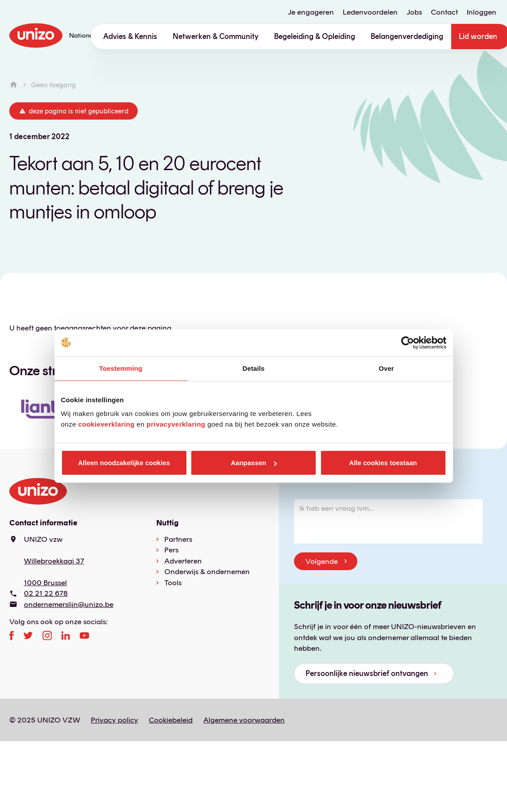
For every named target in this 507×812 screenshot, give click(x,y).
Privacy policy (114, 720)
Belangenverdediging (407, 36)
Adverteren (183, 561)
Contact (444, 12)
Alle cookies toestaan (383, 463)
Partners (178, 539)
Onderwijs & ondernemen (207, 571)
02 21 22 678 (46, 593)
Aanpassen (254, 463)
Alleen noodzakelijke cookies (124, 463)
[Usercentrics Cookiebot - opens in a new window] (408, 342)
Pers (171, 550)
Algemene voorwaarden (244, 720)
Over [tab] (386, 368)
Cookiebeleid (171, 720)
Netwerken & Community (216, 36)
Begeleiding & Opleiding (315, 36)
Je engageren (311, 12)
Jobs (414, 12)
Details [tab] (254, 368)
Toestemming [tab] (121, 368)
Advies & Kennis (130, 36)
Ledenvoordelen (370, 12)
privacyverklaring (176, 424)
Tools (173, 583)
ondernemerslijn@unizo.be (69, 604)
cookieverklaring (106, 424)
